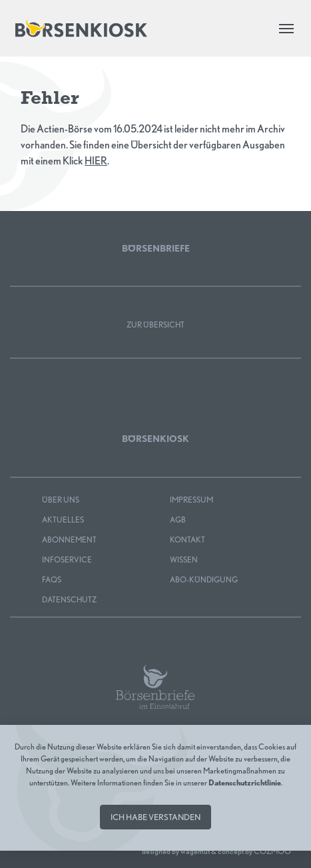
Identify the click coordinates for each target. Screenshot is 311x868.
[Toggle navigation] (286, 29)
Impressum (191, 500)
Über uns (61, 500)
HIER (96, 161)
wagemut (195, 851)
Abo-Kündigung (204, 579)
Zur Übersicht (155, 325)
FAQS (52, 579)
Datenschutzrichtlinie (245, 782)
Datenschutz (69, 599)
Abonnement (69, 540)
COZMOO (272, 851)
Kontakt (187, 540)
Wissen (184, 559)
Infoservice (67, 559)
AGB (178, 520)
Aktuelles (63, 520)
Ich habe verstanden (155, 817)
